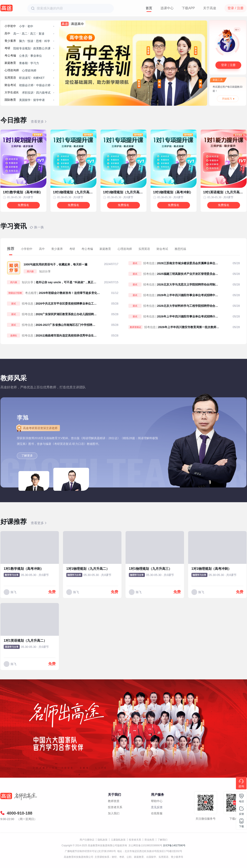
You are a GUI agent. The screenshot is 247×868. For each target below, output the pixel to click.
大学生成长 (12, 92)
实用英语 (10, 78)
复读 (41, 34)
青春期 (23, 63)
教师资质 (114, 801)
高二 (25, 34)
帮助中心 (157, 801)
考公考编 (10, 56)
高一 (16, 34)
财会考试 (10, 85)
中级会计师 (43, 85)
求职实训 (28, 93)
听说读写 (25, 78)
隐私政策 (103, 840)
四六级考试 (43, 93)
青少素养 (10, 41)
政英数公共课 (42, 48)
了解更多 (27, 456)
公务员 (23, 56)
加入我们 (114, 813)
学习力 (35, 63)
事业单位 (36, 56)
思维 (39, 41)
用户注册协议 (87, 840)
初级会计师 (26, 85)
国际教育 (10, 100)
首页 (149, 8)
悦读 (30, 41)
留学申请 (39, 100)
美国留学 (25, 100)
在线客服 (157, 813)
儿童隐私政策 (118, 840)
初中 (30, 26)
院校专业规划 (22, 48)
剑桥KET (39, 78)
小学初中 (10, 26)
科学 (47, 41)
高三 (33, 34)
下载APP (188, 8)
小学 (22, 26)
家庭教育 (10, 63)
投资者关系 (115, 807)
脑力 (22, 41)
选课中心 (167, 8)
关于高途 (210, 8)
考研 (7, 48)
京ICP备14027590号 (174, 845)
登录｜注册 (228, 65)
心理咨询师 (12, 70)
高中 (7, 33)
